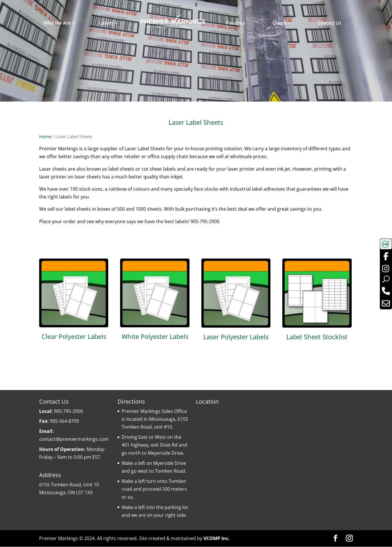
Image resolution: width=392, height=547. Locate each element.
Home (45, 136)
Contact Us (329, 23)
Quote (279, 23)
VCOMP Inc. (217, 538)
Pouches (235, 23)
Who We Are (57, 23)
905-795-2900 (68, 411)
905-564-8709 (64, 421)
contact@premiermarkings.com (74, 439)
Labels (106, 23)
